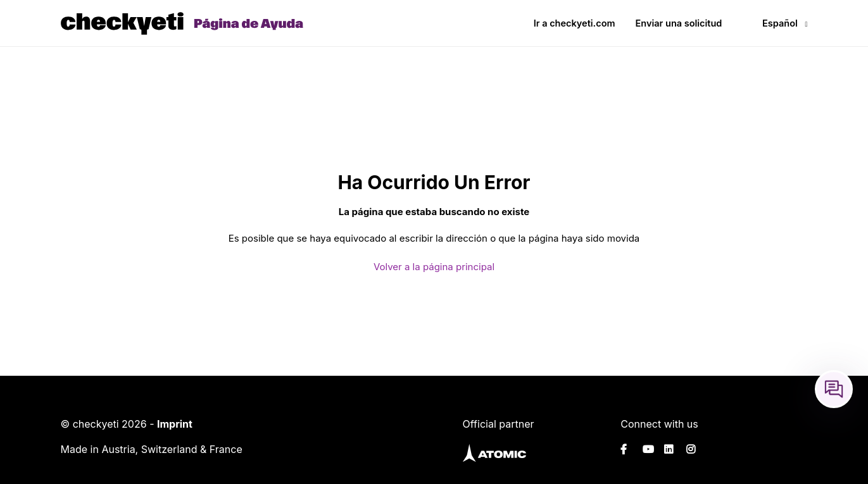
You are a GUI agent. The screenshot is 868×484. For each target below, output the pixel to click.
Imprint (175, 424)
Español (780, 23)
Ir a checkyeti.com (575, 23)
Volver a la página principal (434, 267)
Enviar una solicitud (679, 23)
